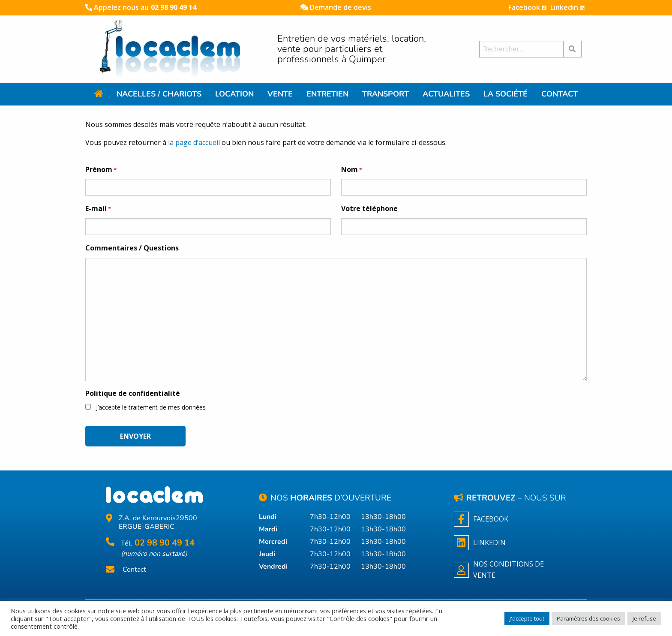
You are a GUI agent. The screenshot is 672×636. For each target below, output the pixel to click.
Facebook (527, 7)
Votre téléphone (369, 208)
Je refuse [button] (644, 618)
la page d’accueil (194, 142)
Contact (134, 570)
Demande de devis (336, 7)
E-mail (98, 209)
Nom (352, 170)
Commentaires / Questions (132, 248)
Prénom (101, 170)
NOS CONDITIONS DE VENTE (499, 570)
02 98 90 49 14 (174, 7)
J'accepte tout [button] (527, 618)
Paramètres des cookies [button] (588, 618)
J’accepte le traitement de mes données (151, 407)
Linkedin (567, 7)
